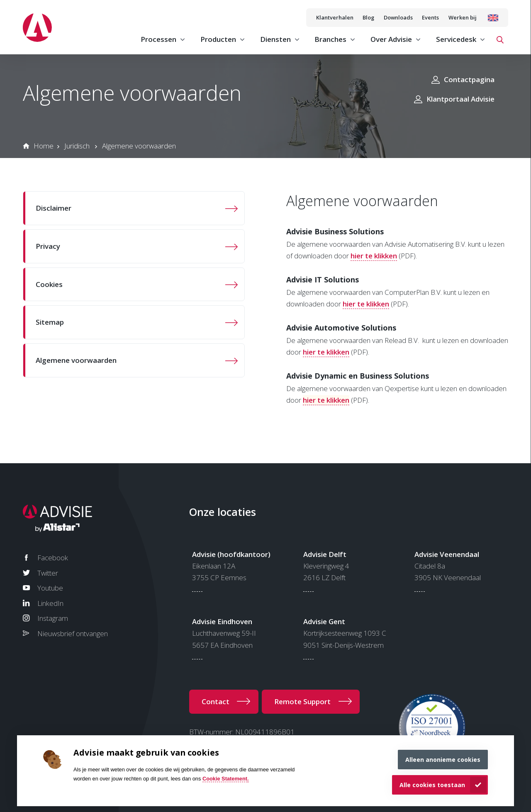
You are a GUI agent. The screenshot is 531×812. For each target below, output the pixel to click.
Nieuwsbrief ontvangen (73, 633)
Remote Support (302, 701)
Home (44, 146)
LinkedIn (50, 603)
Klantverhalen (335, 17)
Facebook (53, 558)
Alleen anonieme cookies (443, 760)
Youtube (50, 588)
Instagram (53, 618)
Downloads (398, 17)
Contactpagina (469, 79)
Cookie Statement (225, 779)
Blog (368, 17)
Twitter (48, 573)
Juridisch (77, 146)
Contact (216, 701)
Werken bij (463, 17)
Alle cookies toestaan (432, 785)
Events (430, 17)
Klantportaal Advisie (460, 99)
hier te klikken (374, 256)
